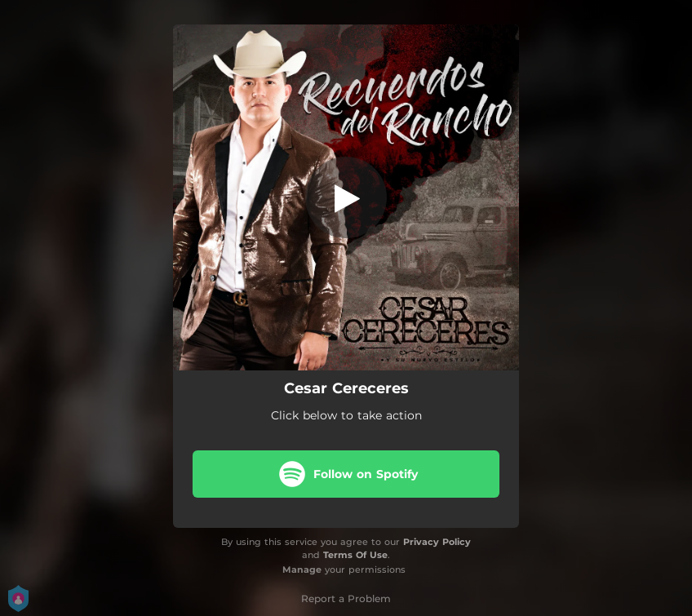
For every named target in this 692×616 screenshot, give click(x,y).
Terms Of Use (355, 555)
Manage (302, 569)
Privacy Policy (437, 542)
